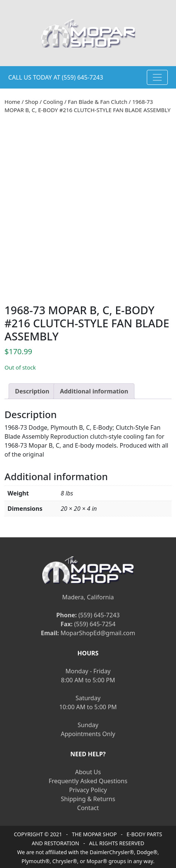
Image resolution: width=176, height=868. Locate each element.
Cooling (53, 102)
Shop (32, 102)
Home (12, 102)
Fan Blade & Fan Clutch (98, 102)
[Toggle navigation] (157, 77)
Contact (88, 807)
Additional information (94, 390)
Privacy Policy (88, 789)
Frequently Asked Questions (88, 780)
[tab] (32, 390)
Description (32, 390)
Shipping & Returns (88, 798)
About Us (88, 771)
